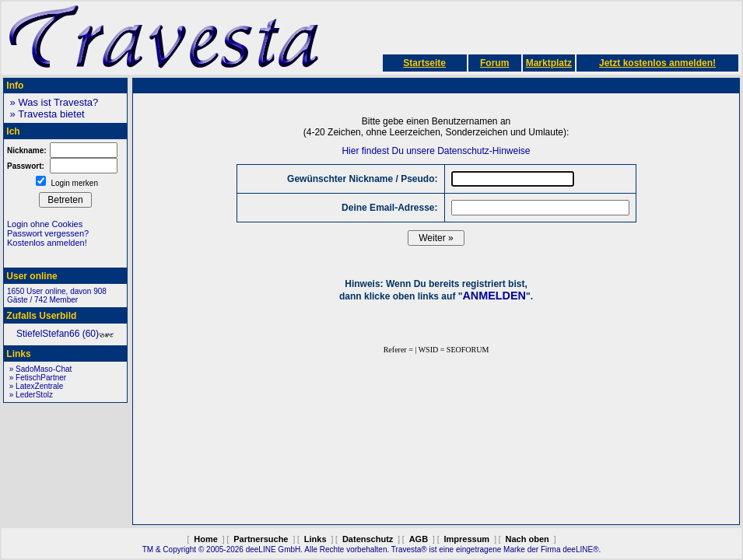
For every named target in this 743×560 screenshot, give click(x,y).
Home (206, 539)
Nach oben (527, 539)
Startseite (424, 63)
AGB (419, 539)
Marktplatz (549, 63)
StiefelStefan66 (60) (65, 334)
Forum (494, 63)
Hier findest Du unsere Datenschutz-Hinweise (436, 151)
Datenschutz (368, 539)
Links (315, 539)
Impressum (466, 539)
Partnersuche (261, 539)
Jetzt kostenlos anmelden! (657, 63)
